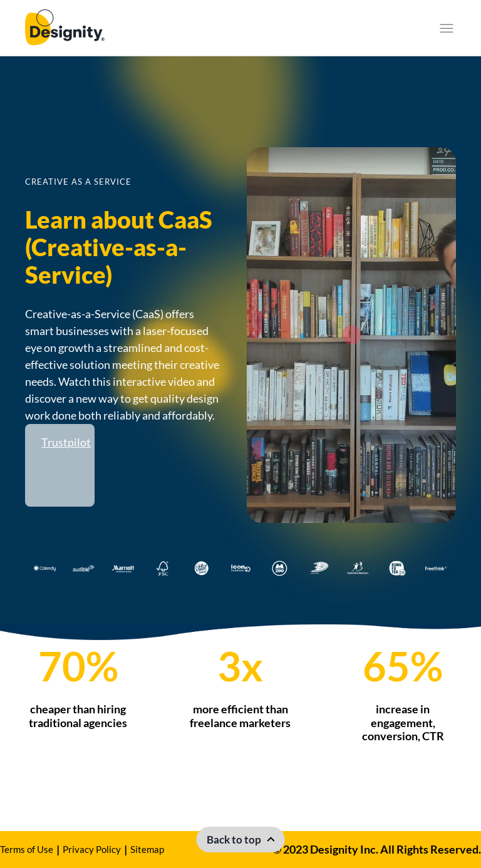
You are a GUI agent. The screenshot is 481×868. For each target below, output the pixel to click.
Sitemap (147, 849)
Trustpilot (66, 442)
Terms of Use (27, 849)
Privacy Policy (92, 849)
